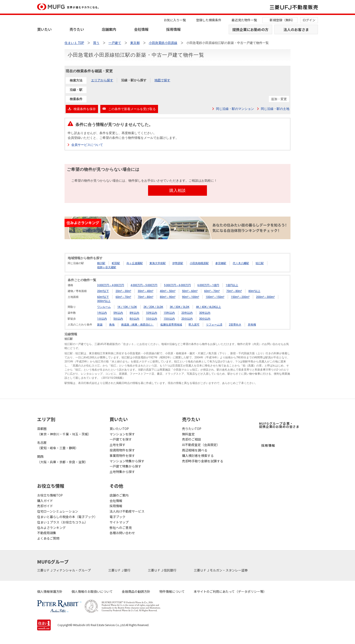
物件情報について (172, 591)
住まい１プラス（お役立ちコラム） (62, 522)
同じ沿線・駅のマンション (235, 109)
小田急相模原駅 (199, 263)
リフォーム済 (214, 325)
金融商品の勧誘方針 (136, 591)
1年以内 (102, 313)
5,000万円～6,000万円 (177, 285)
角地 (112, 325)
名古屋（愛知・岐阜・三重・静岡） (58, 445)
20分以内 (187, 319)
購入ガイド (45, 501)
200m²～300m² (265, 297)
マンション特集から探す (127, 461)
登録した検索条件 (209, 20)
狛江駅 (260, 263)
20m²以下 (103, 291)
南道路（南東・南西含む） (137, 325)
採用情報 (173, 29)
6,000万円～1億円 (208, 285)
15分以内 (169, 319)
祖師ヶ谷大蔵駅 (107, 267)
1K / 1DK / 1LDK (127, 307)
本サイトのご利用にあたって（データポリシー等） (230, 591)
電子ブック (118, 517)
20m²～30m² (123, 291)
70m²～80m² (234, 291)
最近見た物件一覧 (244, 20)
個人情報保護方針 (50, 591)
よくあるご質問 (48, 538)
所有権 (252, 325)
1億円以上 (232, 285)
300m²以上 (104, 301)
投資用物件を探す (122, 450)
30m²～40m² (145, 291)
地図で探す (162, 80)
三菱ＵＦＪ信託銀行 (162, 570)
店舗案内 (109, 29)
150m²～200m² (240, 297)
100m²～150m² (215, 297)
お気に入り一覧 (175, 20)
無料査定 (188, 434)
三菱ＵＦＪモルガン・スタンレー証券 (221, 570)
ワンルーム (104, 307)
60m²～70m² (212, 291)
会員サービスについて (87, 145)
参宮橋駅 (221, 263)
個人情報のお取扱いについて (92, 591)
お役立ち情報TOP (50, 495)
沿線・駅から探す (134, 80)
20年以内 (187, 313)
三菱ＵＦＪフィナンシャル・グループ (64, 570)
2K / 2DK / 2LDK (153, 307)
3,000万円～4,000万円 (111, 285)
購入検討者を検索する (198, 456)
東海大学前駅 (158, 263)
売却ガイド (45, 506)
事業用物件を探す (122, 456)
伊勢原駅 (178, 263)
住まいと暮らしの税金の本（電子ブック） (67, 517)
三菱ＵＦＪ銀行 (120, 570)
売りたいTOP (192, 429)
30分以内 (205, 319)
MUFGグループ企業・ (279, 425)
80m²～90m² (168, 297)
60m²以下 (103, 297)
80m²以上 (254, 291)
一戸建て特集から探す (125, 466)
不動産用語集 (47, 533)
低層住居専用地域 (171, 325)
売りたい (77, 29)
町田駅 (116, 263)
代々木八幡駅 (241, 263)
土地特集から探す (122, 472)
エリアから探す (102, 80)
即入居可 (194, 325)
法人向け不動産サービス (127, 511)
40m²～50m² (168, 291)
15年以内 (169, 313)
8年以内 (134, 313)
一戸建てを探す (121, 439)
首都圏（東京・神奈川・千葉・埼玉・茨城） (64, 431)
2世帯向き (235, 325)
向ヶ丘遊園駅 (135, 263)
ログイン (309, 20)
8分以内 (134, 319)
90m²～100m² (191, 297)
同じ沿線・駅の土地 (275, 109)
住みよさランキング (51, 528)
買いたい (44, 29)
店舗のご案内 (119, 495)
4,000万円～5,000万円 (144, 285)
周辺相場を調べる (195, 450)
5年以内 (118, 313)
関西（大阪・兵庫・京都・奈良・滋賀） (62, 459)
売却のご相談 (192, 439)
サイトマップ (119, 522)
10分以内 (151, 319)
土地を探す (118, 445)
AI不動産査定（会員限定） (201, 445)
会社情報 (141, 29)
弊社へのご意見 (121, 528)
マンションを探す (122, 434)
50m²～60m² (190, 291)
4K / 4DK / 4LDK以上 (208, 307)
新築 (100, 325)
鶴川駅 (101, 263)
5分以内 (118, 319)
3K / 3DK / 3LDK (180, 307)
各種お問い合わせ (122, 533)
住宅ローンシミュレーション (58, 511)
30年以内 (205, 313)
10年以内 (151, 313)
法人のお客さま (296, 29)
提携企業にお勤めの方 (250, 29)
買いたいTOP (119, 429)
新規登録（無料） (282, 20)
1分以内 (102, 319)
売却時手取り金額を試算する (203, 461)
